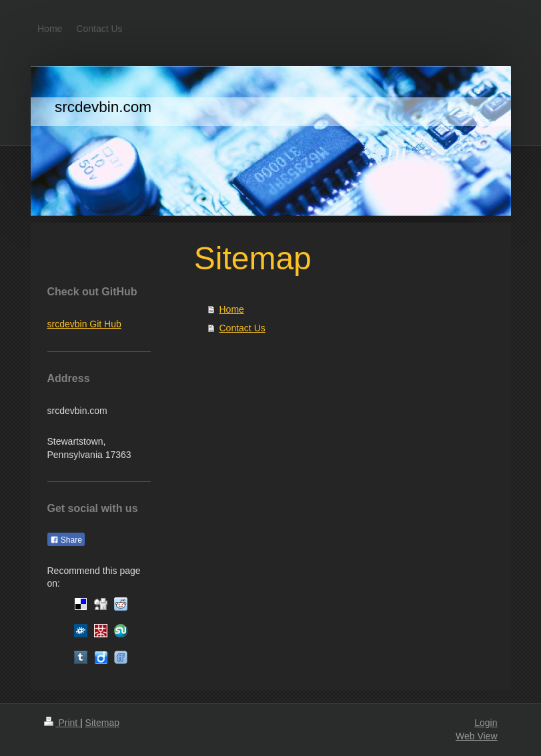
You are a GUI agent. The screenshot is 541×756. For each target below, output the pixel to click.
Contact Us (242, 328)
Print (62, 723)
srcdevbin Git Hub (84, 324)
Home (232, 309)
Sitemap (102, 723)
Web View (477, 736)
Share (66, 540)
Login (486, 723)
